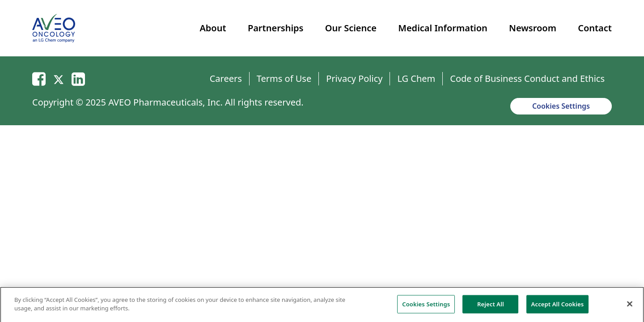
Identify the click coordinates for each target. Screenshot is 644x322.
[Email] (39, 78)
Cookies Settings (561, 106)
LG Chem (416, 78)
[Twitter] (59, 78)
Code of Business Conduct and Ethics (527, 78)
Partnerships (276, 28)
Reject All (491, 306)
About (213, 28)
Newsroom (533, 28)
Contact (595, 28)
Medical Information (443, 28)
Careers (226, 78)
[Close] (630, 306)
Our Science (351, 28)
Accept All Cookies (558, 306)
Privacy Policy (354, 78)
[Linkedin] (78, 78)
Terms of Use (284, 78)
